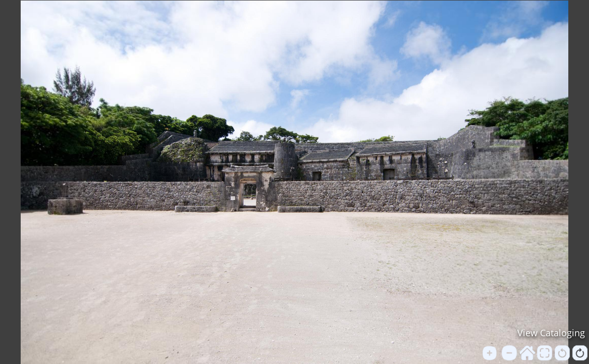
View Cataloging (551, 333)
